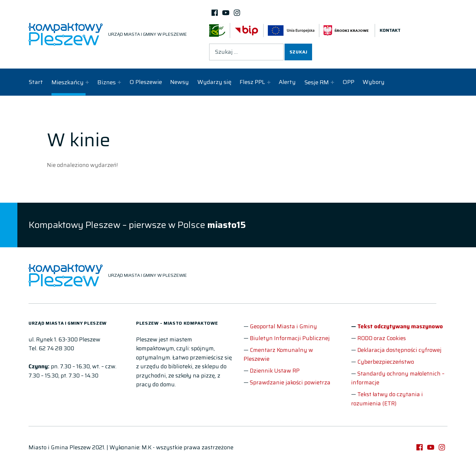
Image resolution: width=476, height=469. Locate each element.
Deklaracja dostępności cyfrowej (399, 350)
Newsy (179, 82)
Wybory (374, 82)
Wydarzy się (214, 82)
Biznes (107, 82)
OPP (348, 82)
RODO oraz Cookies (382, 338)
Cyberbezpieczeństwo (386, 362)
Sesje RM (317, 82)
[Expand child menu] (87, 82)
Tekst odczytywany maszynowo (400, 326)
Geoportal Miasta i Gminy (283, 326)
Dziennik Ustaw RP (275, 371)
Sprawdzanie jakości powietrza (290, 382)
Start (36, 82)
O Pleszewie (146, 82)
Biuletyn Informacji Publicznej (290, 338)
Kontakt (390, 30)
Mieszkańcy (68, 82)
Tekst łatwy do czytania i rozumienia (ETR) (387, 399)
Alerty (287, 82)
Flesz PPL (252, 82)
